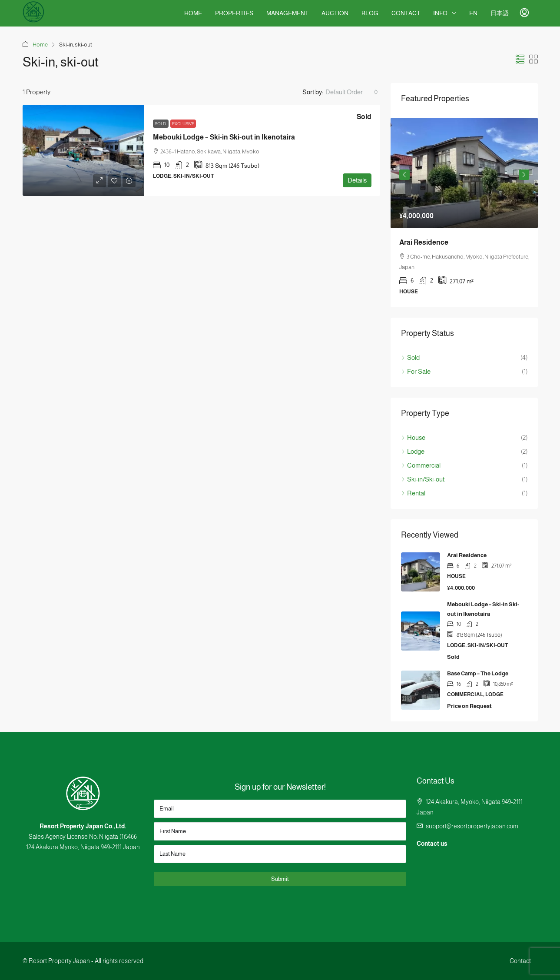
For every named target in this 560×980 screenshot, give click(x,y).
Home (193, 13)
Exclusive (183, 124)
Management (287, 13)
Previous (404, 175)
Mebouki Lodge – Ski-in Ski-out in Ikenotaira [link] (224, 137)
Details (357, 180)
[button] (520, 60)
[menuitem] (524, 13)
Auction (335, 13)
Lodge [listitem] (413, 451)
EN (473, 13)
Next (524, 175)
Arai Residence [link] (424, 242)
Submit (280, 879)
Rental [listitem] (413, 493)
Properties (234, 13)
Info (440, 13)
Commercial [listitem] (421, 465)
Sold (161, 124)
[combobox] (352, 92)
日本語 (500, 13)
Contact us (432, 844)
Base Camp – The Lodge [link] (478, 673)
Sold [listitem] (410, 357)
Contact (406, 13)
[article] (464, 213)
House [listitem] (413, 437)
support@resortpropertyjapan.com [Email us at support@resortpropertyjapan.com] (472, 826)
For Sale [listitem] (416, 371)
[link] (83, 150)
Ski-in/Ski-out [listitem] (423, 479)
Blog (370, 13)
